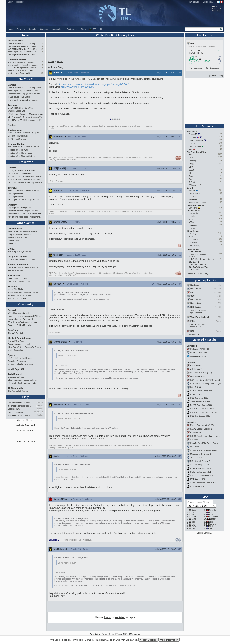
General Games (16, 229)
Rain (194, 522)
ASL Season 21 (197, 369)
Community (26, 304)
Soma (192, 179)
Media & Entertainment (20, 338)
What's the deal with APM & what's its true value (26, 214)
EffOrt (192, 167)
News (26, 35)
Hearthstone (14, 276)
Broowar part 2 (14, 409)
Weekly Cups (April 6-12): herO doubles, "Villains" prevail (23, 70)
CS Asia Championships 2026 (203, 476)
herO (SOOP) (195, 146)
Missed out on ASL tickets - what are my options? (26, 180)
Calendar (33, 29)
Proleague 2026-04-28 (200, 349)
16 (42, 46)
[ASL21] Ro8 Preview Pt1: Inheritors (23, 46)
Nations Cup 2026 (198, 356)
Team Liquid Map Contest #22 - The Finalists (23, 52)
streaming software (16, 377)
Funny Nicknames (16, 412)
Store (83, 29)
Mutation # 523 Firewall (18, 150)
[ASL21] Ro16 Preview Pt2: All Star (23, 49)
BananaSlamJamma (198, 203)
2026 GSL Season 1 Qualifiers (21, 62)
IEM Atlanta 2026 (198, 479)
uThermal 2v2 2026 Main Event (204, 450)
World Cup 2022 (16, 369)
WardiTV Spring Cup (17, 111)
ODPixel (193, 197)
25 (42, 62)
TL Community (15, 388)
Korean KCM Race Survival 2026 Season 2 (26, 191)
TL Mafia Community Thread (20, 295)
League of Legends (18, 257)
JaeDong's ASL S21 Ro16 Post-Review (25, 177)
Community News (17, 59)
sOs (211, 512)
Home (10, 29)
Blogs (26, 397)
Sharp (212, 528)
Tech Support (15, 374)
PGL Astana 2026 (198, 486)
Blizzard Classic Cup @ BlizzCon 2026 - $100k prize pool (26, 94)
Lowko (192, 143)
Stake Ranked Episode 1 (201, 401)
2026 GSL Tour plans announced (22, 68)
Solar (194, 517)
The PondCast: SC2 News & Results (23, 147)
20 (42, 52)
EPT (93, 29)
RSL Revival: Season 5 (200, 461)
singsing (193, 234)
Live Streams (204, 126)
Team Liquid (193, 2)
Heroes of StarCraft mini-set (20, 281)
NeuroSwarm (195, 193)
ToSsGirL (193, 182)
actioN (192, 170)
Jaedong (193, 161)
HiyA (191, 158)
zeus (191, 219)
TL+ (102, 29)
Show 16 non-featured (197, 274)
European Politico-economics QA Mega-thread (26, 316)
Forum (21, 29)
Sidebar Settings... (204, 533)
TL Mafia (12, 287)
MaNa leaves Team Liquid (19, 73)
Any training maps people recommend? (25, 217)
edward (192, 228)
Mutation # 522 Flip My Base (20, 153)
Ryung (191, 57)
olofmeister (194, 213)
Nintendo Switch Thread (18, 237)
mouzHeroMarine (196, 140)
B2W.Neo (193, 237)
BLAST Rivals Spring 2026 (202, 391)
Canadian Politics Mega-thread (21, 325)
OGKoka (193, 137)
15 (42, 68)
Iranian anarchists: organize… (20, 415)
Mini (211, 526)
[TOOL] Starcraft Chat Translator (22, 170)
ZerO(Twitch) (195, 246)
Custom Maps (15, 130)
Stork (191, 173)
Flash (194, 524)
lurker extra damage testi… (19, 406)
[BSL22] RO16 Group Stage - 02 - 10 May (26, 200)
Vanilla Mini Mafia (15, 289)
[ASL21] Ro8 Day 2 (16, 194)
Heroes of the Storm (18, 265)
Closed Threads (26, 431)
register (120, 618)
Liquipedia (208, 2)
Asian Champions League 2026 (204, 483)
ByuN (194, 510)
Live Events (204, 35)
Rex (190, 63)
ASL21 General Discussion (19, 174)
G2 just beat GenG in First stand (22, 259)
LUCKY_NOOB (39, 412)
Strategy (12, 125)
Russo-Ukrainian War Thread (20, 319)
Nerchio (212, 510)
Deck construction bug (17, 278)
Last (193, 528)
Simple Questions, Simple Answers (23, 211)
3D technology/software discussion (23, 322)
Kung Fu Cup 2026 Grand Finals (204, 443)
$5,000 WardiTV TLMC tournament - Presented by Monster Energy (26, 120)
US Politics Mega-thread (18, 313)
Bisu (211, 522)
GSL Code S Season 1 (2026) (21, 108)
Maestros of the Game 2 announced (23, 65)
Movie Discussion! (16, 350)
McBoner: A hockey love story (20, 364)
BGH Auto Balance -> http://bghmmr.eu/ (25, 183)
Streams (44, 29)
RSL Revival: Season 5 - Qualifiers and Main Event (26, 114)
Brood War (26, 162)
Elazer (213, 519)
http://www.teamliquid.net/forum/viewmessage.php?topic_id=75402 (94, 84)
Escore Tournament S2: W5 (202, 425)
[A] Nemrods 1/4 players (18, 136)
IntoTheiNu (193, 59)
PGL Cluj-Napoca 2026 (200, 416)
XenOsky (40, 415)
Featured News (16, 41)
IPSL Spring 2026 (198, 376)
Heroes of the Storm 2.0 (18, 270)
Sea (191, 155)
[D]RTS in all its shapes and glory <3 (23, 133)
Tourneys (13, 105)
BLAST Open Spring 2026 (201, 405)
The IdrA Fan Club (16, 333)
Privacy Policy (108, 635)
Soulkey (213, 524)
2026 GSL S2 (196, 458)
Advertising (95, 635)
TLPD (204, 497)
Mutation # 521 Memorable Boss (22, 156)
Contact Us (135, 635)
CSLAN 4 (194, 440)
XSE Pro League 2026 (200, 465)
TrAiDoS (40, 403)
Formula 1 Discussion (17, 361)
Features (72, 29)
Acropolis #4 (196, 432)
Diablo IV (12, 244)
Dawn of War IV (15, 241)
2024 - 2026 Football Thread (20, 358)
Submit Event (216, 76)
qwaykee (40, 409)
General (12, 85)
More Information (169, 640)
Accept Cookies (148, 640)
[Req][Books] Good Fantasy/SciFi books (25, 347)
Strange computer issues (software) (23, 380)
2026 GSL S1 (196, 387)
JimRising (193, 208)
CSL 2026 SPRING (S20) (201, 373)
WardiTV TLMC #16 (199, 353)
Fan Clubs (13, 330)
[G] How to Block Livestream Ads (22, 383)
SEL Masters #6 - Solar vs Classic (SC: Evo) (26, 117)
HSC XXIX (195, 447)
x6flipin (192, 222)
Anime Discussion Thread (19, 344)
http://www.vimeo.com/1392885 (77, 87)
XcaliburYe (194, 200)
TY (193, 512)
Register (20, 2)
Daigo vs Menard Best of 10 (20, 234)
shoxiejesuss (195, 216)
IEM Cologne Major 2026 (201, 468)
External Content (17, 144)
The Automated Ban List (18, 391)
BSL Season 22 (197, 366)
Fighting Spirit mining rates (19, 208)
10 (42, 49)
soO (211, 514)
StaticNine (40, 406)
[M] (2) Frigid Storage (17, 139)
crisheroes (193, 240)
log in (107, 618)
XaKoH (192, 190)
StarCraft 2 (26, 79)
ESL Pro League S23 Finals (202, 409)
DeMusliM (193, 243)
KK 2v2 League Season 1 (201, 429)
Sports (11, 355)
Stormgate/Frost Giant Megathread (23, 231)
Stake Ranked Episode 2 (201, 472)
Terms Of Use (122, 635)
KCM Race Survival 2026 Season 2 (205, 380)
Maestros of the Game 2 (201, 454)
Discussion (213, 68)
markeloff (193, 225)
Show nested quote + (69, 356)
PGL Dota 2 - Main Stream (202, 259)
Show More (193, 334)
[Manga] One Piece (16, 341)
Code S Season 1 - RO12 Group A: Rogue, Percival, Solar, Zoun (23, 44)
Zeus (191, 176)
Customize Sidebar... (26, 420)
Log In (10, 2)
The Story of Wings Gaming (20, 251)
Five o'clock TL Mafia (17, 298)
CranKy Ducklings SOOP (199, 61)
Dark (194, 514)
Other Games (26, 223)
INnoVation (214, 517)
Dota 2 (11, 249)
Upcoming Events (204, 280)
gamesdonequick (198, 254)
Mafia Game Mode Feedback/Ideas (23, 292)
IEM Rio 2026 (196, 394)
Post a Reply (55, 67)
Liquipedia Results (204, 340)
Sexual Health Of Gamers (19, 403)
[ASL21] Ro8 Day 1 (16, 197)
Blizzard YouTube (199, 264)
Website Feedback (26, 425)
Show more (195, 185)
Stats (194, 519)
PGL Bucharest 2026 (199, 398)
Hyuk (191, 164)
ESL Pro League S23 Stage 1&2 (204, 412)
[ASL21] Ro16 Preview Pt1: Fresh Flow (23, 54)
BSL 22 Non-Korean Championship (205, 436)
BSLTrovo (195, 270)
